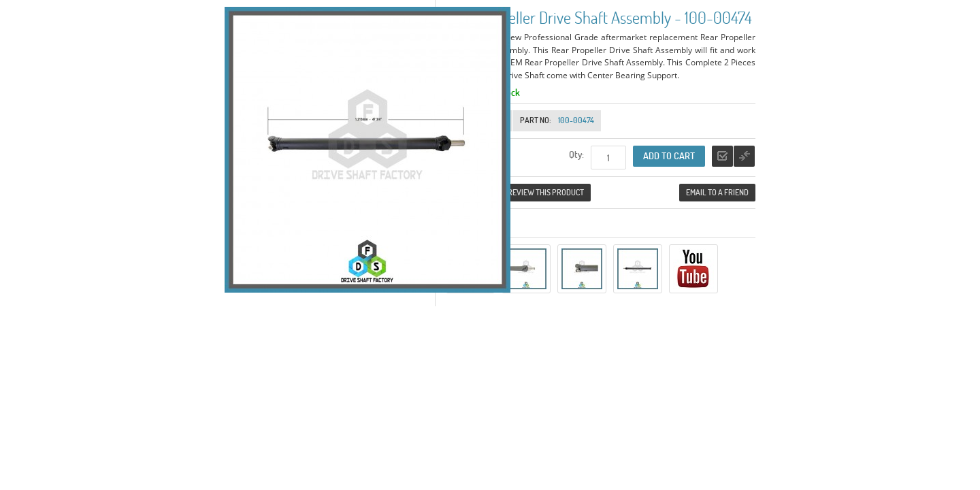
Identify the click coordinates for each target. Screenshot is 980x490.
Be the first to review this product (518, 192)
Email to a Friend (717, 192)
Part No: (536, 120)
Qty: (576, 154)
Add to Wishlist (722, 156)
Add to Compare (744, 156)
